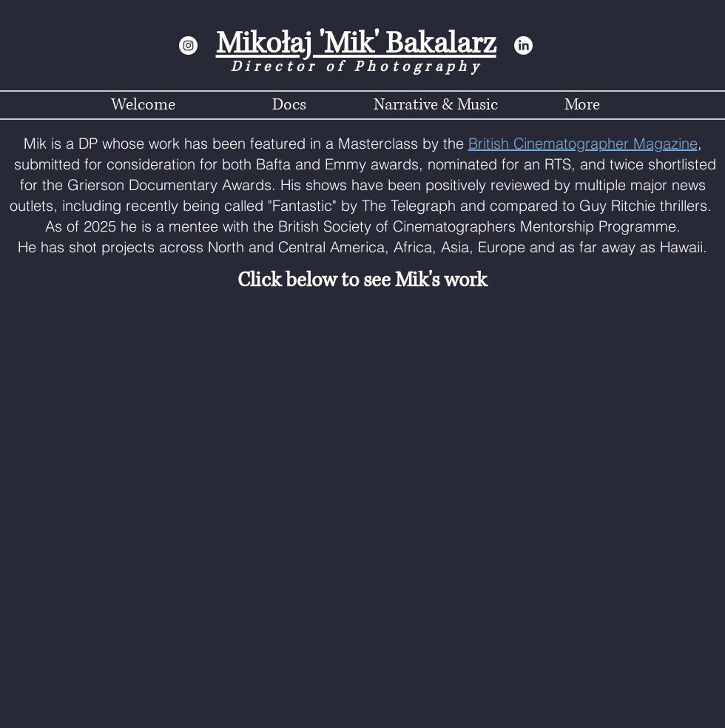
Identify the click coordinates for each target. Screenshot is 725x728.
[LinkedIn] (523, 45)
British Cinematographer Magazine (583, 143)
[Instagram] (188, 45)
